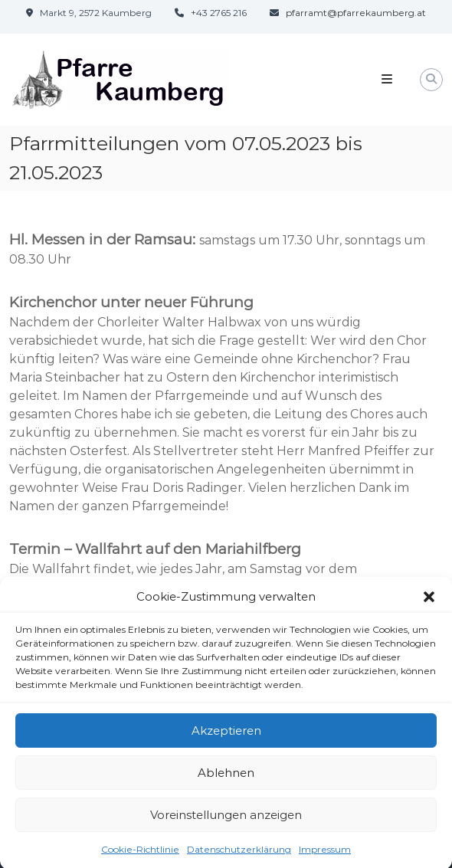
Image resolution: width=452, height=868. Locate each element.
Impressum (325, 855)
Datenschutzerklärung (239, 855)
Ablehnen (226, 778)
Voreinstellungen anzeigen (226, 820)
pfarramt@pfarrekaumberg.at (356, 13)
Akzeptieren (226, 736)
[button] (429, 602)
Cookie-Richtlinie (140, 855)
